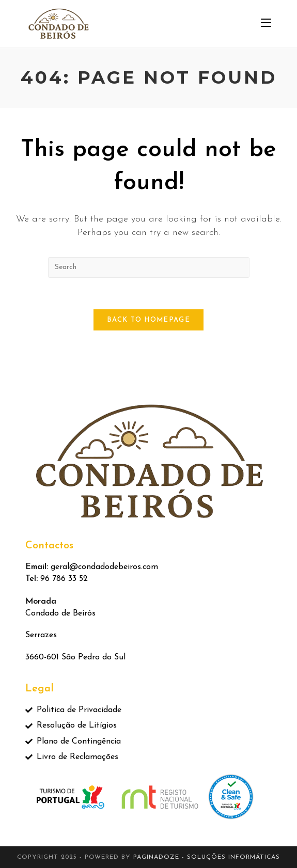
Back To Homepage (148, 320)
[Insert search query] (149, 267)
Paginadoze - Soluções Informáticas (207, 857)
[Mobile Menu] (266, 23)
